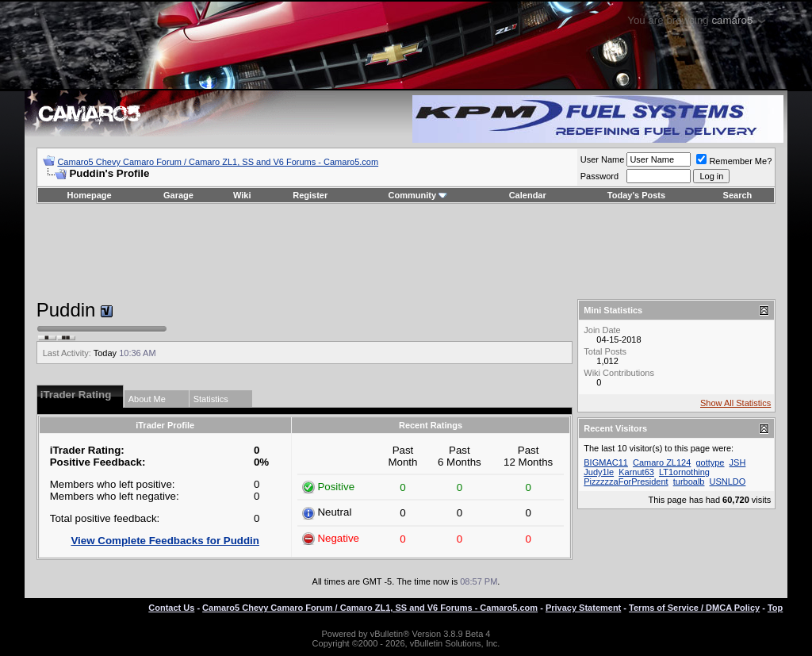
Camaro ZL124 (662, 462)
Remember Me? (734, 161)
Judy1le (599, 472)
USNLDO (728, 481)
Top (775, 608)
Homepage (89, 195)
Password (599, 176)
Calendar (528, 195)
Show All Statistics (735, 403)
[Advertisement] (406, 251)
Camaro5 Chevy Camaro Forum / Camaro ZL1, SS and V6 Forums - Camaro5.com (218, 162)
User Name (603, 159)
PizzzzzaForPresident (626, 481)
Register (310, 195)
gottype (710, 462)
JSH (738, 462)
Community (418, 195)
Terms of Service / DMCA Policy (694, 608)
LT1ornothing (684, 472)
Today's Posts (636, 195)
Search (738, 195)
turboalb (689, 481)
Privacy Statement (583, 608)
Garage (178, 195)
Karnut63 (636, 472)
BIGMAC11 (606, 462)
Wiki (242, 195)
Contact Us (171, 608)
